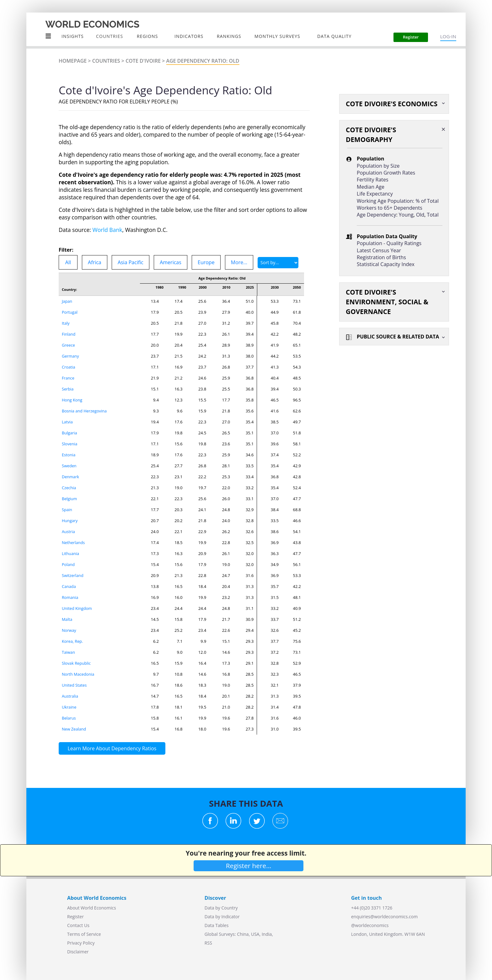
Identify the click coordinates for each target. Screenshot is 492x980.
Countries (106, 61)
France (68, 378)
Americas (171, 262)
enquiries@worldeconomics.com (384, 917)
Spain (67, 510)
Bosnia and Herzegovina (84, 411)
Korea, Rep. (72, 641)
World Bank (107, 230)
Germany (70, 356)
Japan (67, 301)
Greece (68, 345)
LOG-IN (448, 36)
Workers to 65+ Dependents (390, 208)
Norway (69, 630)
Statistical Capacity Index (386, 264)
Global (211, 934)
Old (420, 215)
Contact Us (78, 925)
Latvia (67, 422)
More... (239, 262)
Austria (68, 532)
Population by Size (378, 166)
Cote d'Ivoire (143, 61)
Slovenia (70, 444)
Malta (67, 619)
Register (75, 917)
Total (433, 215)
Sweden (69, 466)
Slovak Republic (76, 663)
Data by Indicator (222, 917)
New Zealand (74, 729)
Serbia (68, 389)
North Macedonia (78, 674)
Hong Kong (72, 400)
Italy (66, 323)
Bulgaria (70, 433)
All (68, 262)
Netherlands (73, 542)
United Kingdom (77, 608)
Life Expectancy (375, 194)
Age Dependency (376, 215)
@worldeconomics (370, 925)
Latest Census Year (379, 250)
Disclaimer (78, 952)
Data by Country (221, 908)
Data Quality (334, 36)
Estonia (69, 455)
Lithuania (70, 553)
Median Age (371, 187)
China (243, 934)
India (267, 934)
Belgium (70, 499)
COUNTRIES (110, 36)
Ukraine (69, 707)
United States (74, 685)
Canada (69, 586)
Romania (70, 597)
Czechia (69, 488)
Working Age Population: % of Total (398, 201)
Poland (68, 564)
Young (406, 215)
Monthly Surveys (277, 36)
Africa (95, 262)
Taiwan (68, 652)
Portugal (70, 312)
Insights (73, 36)
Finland (69, 334)
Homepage (73, 61)
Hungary (70, 521)
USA (255, 934)
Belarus (69, 718)
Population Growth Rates (386, 173)
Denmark (70, 477)
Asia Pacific (131, 262)
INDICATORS (189, 36)
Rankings (229, 36)
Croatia (69, 367)
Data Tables (217, 925)
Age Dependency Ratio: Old (203, 61)
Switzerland (73, 575)
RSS (208, 943)
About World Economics (92, 908)
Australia (70, 696)
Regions (147, 36)
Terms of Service (84, 934)
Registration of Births (381, 257)
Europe (206, 262)
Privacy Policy (81, 943)
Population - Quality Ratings (389, 243)
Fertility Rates (373, 180)
